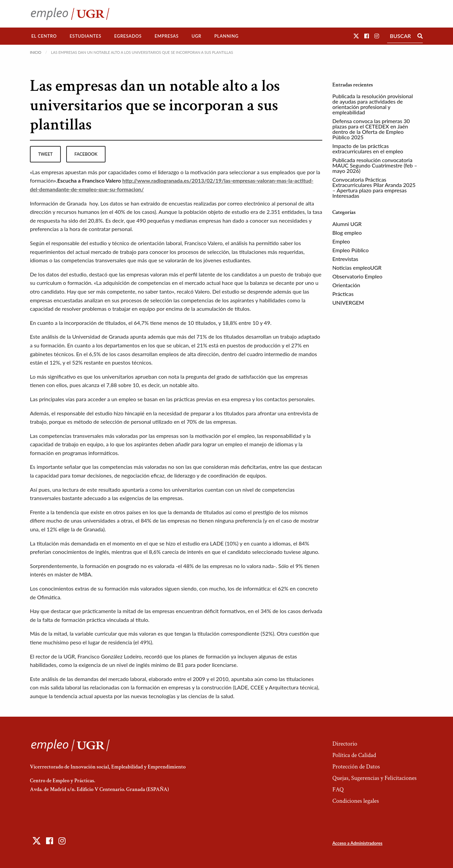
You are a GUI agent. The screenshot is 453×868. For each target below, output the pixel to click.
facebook (86, 154)
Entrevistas (345, 259)
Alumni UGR (347, 224)
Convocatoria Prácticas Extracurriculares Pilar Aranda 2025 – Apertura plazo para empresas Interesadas (374, 187)
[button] (356, 36)
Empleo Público (351, 250)
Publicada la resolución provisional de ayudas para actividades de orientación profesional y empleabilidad (373, 104)
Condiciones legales (356, 801)
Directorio (345, 744)
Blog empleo (347, 233)
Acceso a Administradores (357, 843)
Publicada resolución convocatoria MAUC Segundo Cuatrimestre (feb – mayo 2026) (375, 165)
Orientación (346, 285)
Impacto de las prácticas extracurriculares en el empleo (368, 148)
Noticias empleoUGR (357, 268)
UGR (196, 36)
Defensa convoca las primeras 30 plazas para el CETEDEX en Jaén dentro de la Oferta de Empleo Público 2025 (371, 129)
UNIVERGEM (348, 303)
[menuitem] (44, 36)
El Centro (44, 36)
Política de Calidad (354, 755)
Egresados (128, 36)
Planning (226, 36)
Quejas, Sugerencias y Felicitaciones (375, 778)
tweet (45, 154)
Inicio (36, 52)
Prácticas (343, 294)
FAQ (338, 789)
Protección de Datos (356, 767)
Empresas (167, 36)
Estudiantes (85, 36)
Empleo (341, 241)
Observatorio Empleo (357, 276)
